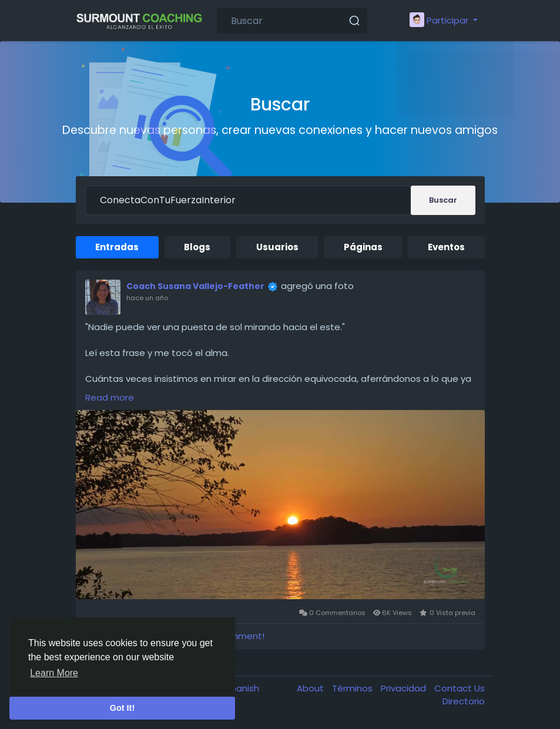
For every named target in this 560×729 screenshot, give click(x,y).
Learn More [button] (54, 673)
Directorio (464, 701)
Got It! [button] (122, 708)
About (311, 688)
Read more (110, 397)
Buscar (443, 200)
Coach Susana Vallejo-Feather (195, 286)
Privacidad (405, 688)
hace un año (147, 298)
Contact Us (460, 688)
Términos (353, 688)
